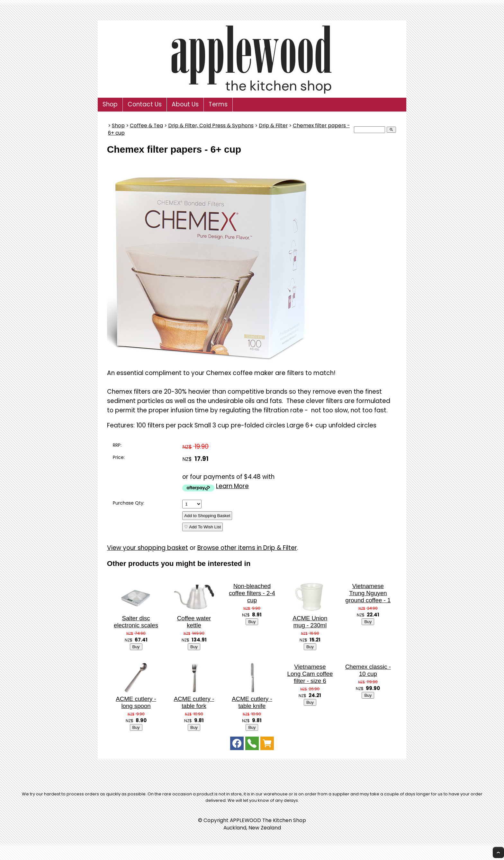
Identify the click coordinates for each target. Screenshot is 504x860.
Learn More (232, 486)
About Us (185, 104)
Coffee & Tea (146, 125)
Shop (110, 104)
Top (498, 852)
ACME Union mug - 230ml (310, 622)
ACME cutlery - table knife (252, 702)
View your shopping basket (148, 548)
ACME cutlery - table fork (194, 702)
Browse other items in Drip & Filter (247, 548)
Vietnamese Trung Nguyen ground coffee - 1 (368, 593)
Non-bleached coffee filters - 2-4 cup (252, 593)
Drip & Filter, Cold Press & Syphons (211, 125)
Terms (218, 104)
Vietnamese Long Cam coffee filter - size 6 (310, 674)
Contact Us (145, 104)
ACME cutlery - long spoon (136, 702)
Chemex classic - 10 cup (368, 670)
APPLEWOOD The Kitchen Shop (268, 820)
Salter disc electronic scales (136, 622)
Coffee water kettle (194, 622)
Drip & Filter (273, 125)
